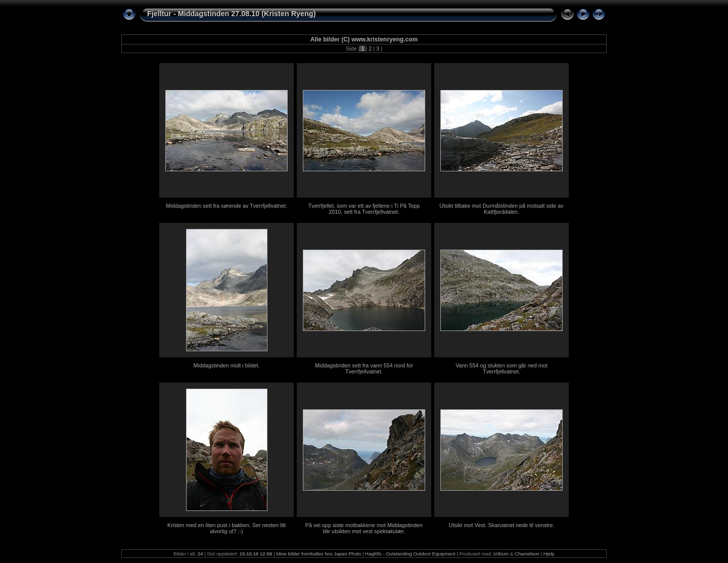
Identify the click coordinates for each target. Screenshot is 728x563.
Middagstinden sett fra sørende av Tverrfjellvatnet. (226, 206)
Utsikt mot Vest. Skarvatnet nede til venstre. (502, 525)
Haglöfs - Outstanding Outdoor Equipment (410, 554)
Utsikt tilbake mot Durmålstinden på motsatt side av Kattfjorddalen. (501, 209)
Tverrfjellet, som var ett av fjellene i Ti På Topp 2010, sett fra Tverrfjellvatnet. (364, 209)
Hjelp (549, 554)
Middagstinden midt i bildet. (227, 365)
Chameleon (527, 554)
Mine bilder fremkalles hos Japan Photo (318, 554)
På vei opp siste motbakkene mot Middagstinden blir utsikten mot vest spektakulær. (364, 528)
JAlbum (500, 554)
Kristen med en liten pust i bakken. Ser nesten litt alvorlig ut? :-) (226, 528)
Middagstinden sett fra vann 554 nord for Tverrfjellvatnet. (364, 368)
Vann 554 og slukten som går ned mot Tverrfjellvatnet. (502, 368)
